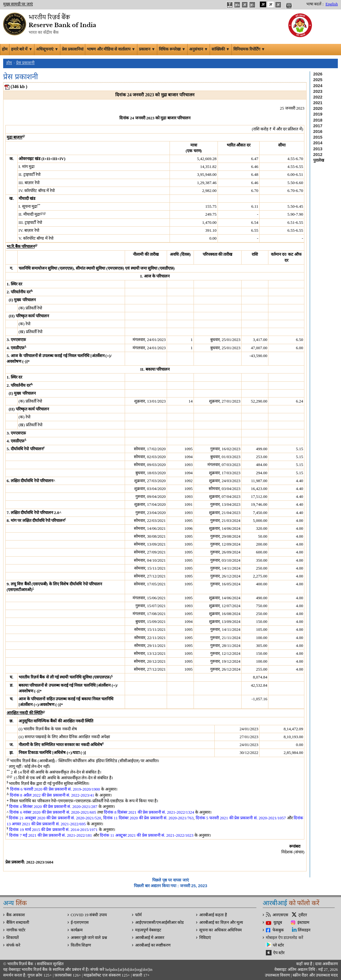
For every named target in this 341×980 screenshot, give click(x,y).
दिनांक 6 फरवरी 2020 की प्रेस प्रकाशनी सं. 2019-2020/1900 (55, 789)
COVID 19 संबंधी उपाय (89, 915)
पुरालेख (319, 160)
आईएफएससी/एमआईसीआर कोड (160, 923)
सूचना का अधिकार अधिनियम (221, 930)
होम (5, 49)
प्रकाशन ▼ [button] (147, 49)
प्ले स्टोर (278, 945)
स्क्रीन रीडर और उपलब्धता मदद (315, 975)
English (332, 4)
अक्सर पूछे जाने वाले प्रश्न (89, 938)
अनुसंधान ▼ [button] (199, 49)
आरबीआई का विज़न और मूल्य (221, 923)
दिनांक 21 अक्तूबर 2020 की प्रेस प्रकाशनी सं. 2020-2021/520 (55, 818)
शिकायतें (12, 938)
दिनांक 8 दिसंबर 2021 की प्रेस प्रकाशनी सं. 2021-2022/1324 (149, 812)
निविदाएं (205, 938)
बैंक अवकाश (16, 915)
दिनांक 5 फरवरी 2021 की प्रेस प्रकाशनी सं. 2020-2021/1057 (241, 818)
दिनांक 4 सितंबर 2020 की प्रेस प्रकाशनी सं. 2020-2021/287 (53, 807)
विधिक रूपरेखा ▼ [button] (172, 49)
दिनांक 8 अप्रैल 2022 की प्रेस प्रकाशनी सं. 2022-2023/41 (52, 795)
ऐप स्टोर (279, 953)
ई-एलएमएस (80, 923)
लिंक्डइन (304, 930)
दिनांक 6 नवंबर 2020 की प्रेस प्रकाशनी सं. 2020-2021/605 (53, 812)
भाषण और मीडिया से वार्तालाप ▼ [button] (111, 49)
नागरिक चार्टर (16, 930)
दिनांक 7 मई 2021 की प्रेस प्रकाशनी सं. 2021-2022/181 (51, 835)
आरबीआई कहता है (213, 915)
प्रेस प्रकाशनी (25, 63)
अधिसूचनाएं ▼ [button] (47, 49)
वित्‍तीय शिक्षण (81, 945)
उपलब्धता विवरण (277, 975)
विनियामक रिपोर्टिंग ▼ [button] (249, 49)
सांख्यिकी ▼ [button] (221, 49)
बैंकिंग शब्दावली (18, 923)
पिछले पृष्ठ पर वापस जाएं (170, 880)
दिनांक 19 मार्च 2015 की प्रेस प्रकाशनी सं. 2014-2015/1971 (53, 830)
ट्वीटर (303, 915)
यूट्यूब (278, 923)
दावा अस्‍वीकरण (326, 964)
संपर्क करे (13, 945)
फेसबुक (278, 930)
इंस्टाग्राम (303, 923)
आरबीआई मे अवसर (150, 938)
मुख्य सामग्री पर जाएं (18, 4)
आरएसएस (280, 915)
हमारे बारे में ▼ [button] (22, 49)
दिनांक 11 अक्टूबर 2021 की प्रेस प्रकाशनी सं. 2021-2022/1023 (147, 835)
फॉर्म (138, 915)
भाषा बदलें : (315, 4)
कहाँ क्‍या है (305, 964)
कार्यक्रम (77, 930)
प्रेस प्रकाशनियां (73, 49)
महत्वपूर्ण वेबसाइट (148, 930)
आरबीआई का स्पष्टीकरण (153, 945)
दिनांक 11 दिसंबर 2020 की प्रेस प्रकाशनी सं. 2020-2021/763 (148, 818)
